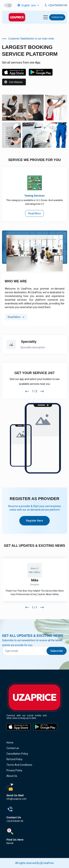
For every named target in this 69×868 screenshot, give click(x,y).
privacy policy (14, 770)
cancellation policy (17, 754)
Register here (34, 521)
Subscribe (57, 651)
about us (12, 776)
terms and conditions (19, 765)
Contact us (57, 17)
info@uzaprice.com (16, 799)
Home (10, 743)
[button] (28, 5)
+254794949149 (56, 5)
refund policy (14, 759)
